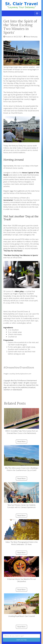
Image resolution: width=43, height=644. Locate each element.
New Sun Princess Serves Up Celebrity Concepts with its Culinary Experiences (21, 495)
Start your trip (21, 640)
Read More (21, 441)
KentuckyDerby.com (11, 314)
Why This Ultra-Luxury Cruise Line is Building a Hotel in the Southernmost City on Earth (21, 458)
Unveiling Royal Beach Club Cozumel (21, 605)
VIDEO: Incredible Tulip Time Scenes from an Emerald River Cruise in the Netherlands (21, 421)
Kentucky (34, 37)
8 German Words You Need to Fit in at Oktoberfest (21, 569)
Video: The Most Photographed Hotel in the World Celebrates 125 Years (21, 532)
